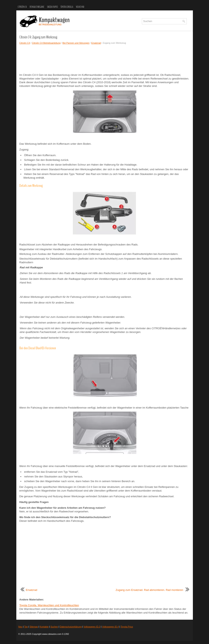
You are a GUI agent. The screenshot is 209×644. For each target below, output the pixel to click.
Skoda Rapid (52, 7)
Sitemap (34, 627)
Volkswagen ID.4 (110, 627)
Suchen (54, 627)
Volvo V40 (80, 7)
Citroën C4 (22, 7)
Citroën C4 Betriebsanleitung (46, 43)
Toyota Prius (127, 627)
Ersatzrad (96, 43)
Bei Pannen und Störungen (76, 43)
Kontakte (44, 627)
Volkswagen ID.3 (92, 627)
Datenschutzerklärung (71, 627)
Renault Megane (37, 7)
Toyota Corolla (67, 7)
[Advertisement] (105, 59)
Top (26, 627)
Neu (20, 627)
